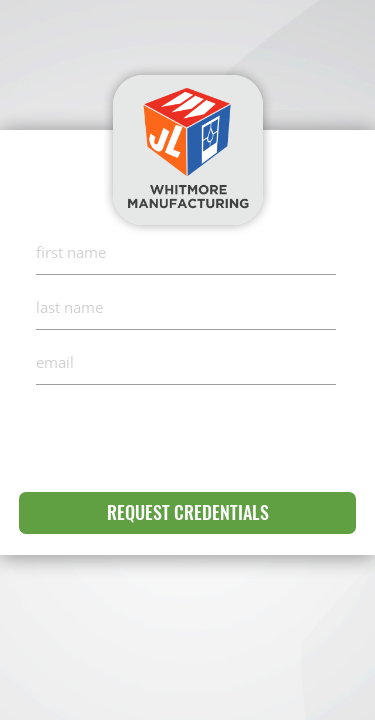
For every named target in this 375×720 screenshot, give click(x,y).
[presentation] (188, 434)
